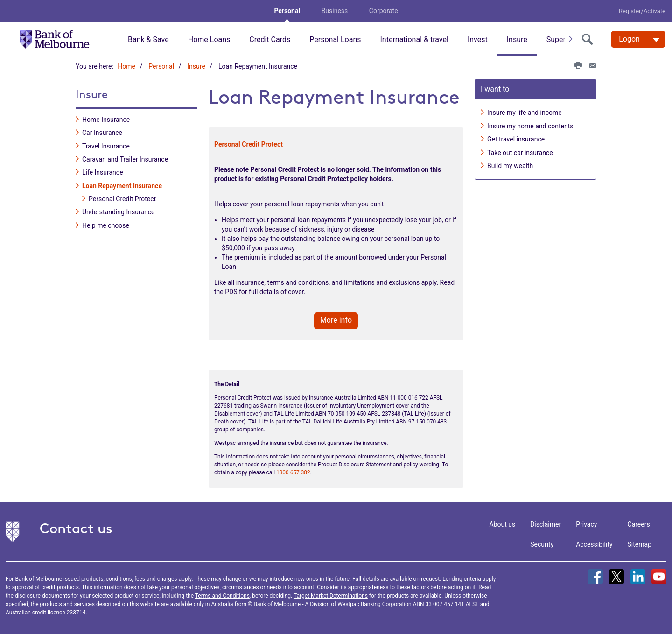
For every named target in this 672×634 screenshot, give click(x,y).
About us (502, 522)
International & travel (414, 39)
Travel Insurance (106, 144)
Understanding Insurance (118, 210)
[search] (589, 39)
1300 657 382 (293, 471)
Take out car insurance (520, 150)
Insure (517, 39)
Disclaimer (546, 522)
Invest (478, 39)
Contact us (76, 526)
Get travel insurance (516, 137)
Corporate (384, 11)
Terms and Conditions (222, 593)
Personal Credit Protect (122, 197)
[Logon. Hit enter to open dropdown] (638, 39)
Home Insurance (106, 117)
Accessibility (594, 542)
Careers (639, 522)
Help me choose (106, 223)
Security (542, 542)
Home (126, 66)
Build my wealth (510, 163)
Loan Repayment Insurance (122, 183)
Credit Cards (270, 39)
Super (556, 39)
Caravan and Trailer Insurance (125, 157)
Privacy (586, 522)
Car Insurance (102, 131)
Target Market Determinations (331, 593)
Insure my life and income (525, 111)
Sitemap (640, 542)
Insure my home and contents (530, 124)
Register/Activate (642, 11)
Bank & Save (148, 39)
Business (335, 11)
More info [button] (336, 318)
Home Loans (209, 39)
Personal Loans (335, 39)
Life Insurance (103, 170)
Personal (287, 11)
